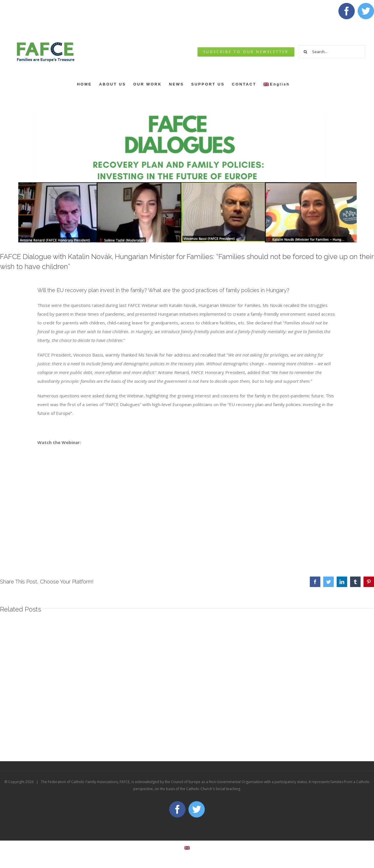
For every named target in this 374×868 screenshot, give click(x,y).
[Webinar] (187, 178)
